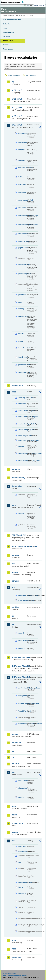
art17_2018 (17, 125)
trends (21, 342)
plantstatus (22, 788)
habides (15, 607)
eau (20, 862)
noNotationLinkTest (22, 882)
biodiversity (17, 386)
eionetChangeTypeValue (22, 430)
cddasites (22, 404)
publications (17, 823)
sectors (21, 797)
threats (21, 334)
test (13, 841)
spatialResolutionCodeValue (22, 461)
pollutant (22, 648)
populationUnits (22, 248)
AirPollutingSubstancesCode (22, 688)
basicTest (22, 847)
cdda (14, 392)
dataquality (17, 486)
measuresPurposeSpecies (22, 225)
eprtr (14, 505)
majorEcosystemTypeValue (22, 440)
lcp (13, 772)
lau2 (14, 757)
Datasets (6, 24)
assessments (22, 133)
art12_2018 (17, 99)
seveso (15, 832)
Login (28, 5)
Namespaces (8, 49)
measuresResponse (22, 234)
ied (13, 625)
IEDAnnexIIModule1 (19, 657)
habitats (21, 177)
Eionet (12, 16)
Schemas (7, 36)
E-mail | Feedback (10, 973)
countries (22, 160)
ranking (21, 309)
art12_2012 (17, 90)
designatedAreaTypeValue (22, 411)
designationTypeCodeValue (22, 424)
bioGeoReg (22, 142)
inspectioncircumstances (22, 641)
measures (22, 192)
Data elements (8, 32)
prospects (22, 295)
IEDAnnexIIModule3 (19, 666)
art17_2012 (17, 116)
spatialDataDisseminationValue (22, 453)
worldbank (17, 957)
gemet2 (15, 581)
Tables (6, 28)
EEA (13, 2)
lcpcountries (22, 781)
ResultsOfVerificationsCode (22, 703)
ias (13, 616)
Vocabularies (8, 41)
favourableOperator (22, 168)
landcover (16, 743)
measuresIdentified (22, 200)
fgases (15, 572)
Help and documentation (12, 20)
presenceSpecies (22, 274)
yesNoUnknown (22, 372)
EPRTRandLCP (19, 535)
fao (13, 564)
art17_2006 (17, 108)
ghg (13, 587)
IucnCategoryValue (22, 436)
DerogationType (22, 696)
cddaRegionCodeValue (22, 398)
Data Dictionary (20, 16)
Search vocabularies (14, 75)
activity (21, 513)
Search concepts (31, 75)
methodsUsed (22, 241)
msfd (14, 806)
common (16, 469)
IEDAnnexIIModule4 (19, 677)
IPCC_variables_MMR (22, 600)
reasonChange (22, 316)
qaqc (20, 302)
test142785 (22, 893)
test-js (21, 887)
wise (14, 949)
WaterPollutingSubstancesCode (22, 724)
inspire (15, 734)
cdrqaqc (21, 150)
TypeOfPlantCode (22, 711)
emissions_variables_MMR (22, 596)
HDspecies (22, 185)
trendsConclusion (22, 348)
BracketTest (22, 851)
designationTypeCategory (22, 417)
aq (13, 82)
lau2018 (15, 764)
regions (21, 446)
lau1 (14, 751)
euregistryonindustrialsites (19, 546)
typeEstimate (22, 357)
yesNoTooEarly (22, 365)
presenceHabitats (22, 264)
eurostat (16, 555)
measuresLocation (22, 208)
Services (6, 45)
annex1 (21, 633)
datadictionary (18, 478)
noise (14, 815)
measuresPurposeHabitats (22, 215)
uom (14, 940)
